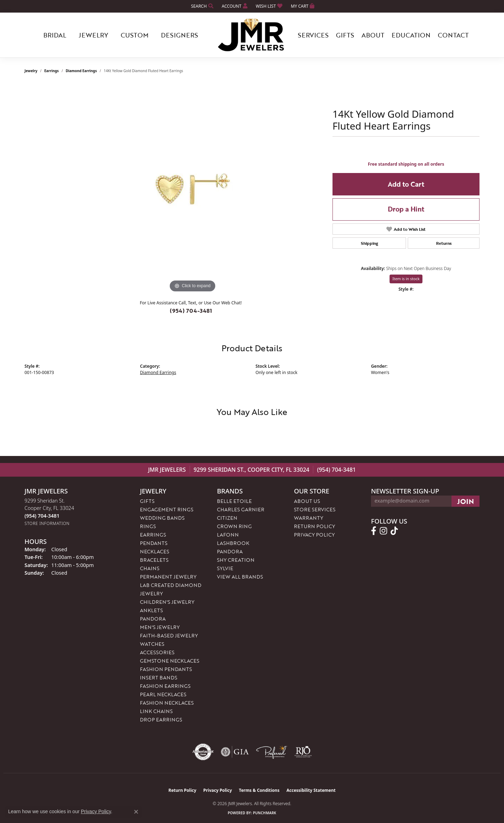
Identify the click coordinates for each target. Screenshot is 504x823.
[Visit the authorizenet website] (203, 752)
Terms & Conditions (259, 790)
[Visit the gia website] (235, 752)
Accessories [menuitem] (157, 652)
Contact (453, 35)
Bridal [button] (55, 35)
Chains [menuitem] (150, 568)
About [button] (373, 35)
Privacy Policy (314, 535)
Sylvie (225, 568)
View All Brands (240, 577)
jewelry (31, 71)
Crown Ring (234, 526)
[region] (192, 189)
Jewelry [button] (93, 35)
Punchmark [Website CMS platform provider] (265, 813)
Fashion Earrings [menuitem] (165, 686)
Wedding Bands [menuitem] (162, 518)
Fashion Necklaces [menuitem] (167, 703)
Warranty (309, 518)
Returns (444, 243)
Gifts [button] (345, 35)
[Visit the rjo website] (303, 752)
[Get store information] (47, 523)
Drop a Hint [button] (406, 209)
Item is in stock (406, 279)
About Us (307, 501)
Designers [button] (180, 35)
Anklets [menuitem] (151, 610)
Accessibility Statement (311, 790)
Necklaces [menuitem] (155, 551)
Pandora (230, 551)
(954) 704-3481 (191, 311)
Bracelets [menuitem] (154, 560)
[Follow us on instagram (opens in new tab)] (383, 531)
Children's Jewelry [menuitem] (167, 602)
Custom (135, 35)
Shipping (369, 243)
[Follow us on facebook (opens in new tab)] (374, 531)
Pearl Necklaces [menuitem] (163, 694)
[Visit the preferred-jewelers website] (272, 752)
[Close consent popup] (136, 812)
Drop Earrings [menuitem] (161, 720)
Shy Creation (236, 560)
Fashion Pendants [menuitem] (166, 669)
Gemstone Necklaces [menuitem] (170, 661)
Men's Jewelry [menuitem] (160, 627)
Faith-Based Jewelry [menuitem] (169, 635)
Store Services (315, 509)
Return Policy (314, 526)
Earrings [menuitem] (153, 535)
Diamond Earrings (81, 71)
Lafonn (228, 535)
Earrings (52, 71)
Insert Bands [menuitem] (159, 677)
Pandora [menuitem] (153, 619)
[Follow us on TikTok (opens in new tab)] (394, 531)
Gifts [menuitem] (147, 501)
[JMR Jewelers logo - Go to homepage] (252, 35)
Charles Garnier (241, 509)
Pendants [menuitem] (154, 543)
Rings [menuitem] (148, 526)
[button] (202, 6)
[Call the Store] (42, 516)
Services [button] (313, 35)
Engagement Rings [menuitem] (167, 509)
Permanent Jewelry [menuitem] (168, 577)
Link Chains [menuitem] (156, 711)
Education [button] (411, 35)
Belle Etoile (234, 501)
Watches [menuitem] (152, 644)
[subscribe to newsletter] (465, 501)
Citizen (227, 518)
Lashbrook (233, 543)
